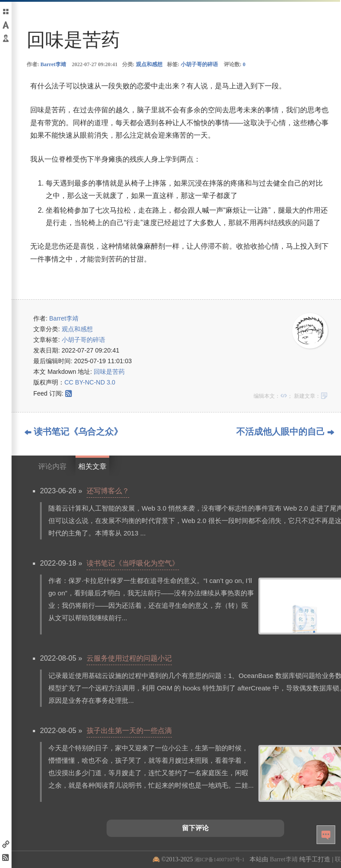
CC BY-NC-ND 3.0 (90, 382)
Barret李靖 (53, 64)
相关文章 (92, 466)
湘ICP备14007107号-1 (220, 860)
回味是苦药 (109, 372)
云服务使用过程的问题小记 (129, 658)
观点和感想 (149, 64)
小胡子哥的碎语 (199, 64)
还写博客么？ (108, 491)
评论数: (235, 64)
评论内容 (52, 466)
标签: (192, 64)
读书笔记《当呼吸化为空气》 (133, 563)
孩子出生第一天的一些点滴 (129, 731)
